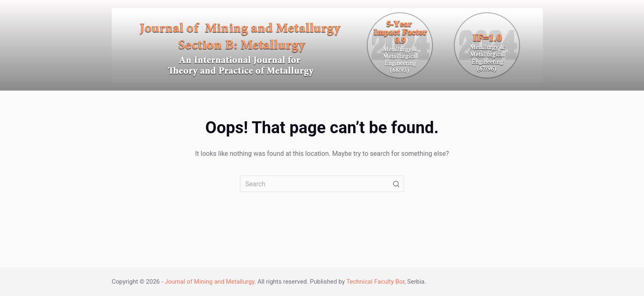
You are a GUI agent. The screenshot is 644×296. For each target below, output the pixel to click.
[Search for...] (322, 184)
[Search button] (396, 184)
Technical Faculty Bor (375, 282)
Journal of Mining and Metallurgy (210, 282)
